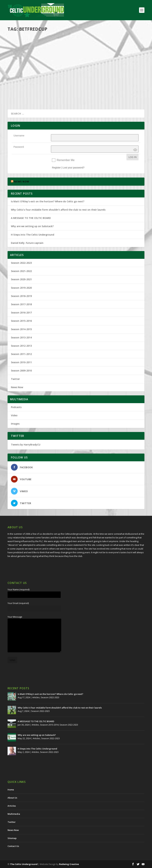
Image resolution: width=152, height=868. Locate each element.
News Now (17, 387)
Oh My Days (20, 69)
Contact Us (13, 846)
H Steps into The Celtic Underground (33, 235)
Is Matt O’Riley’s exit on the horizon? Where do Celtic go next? (48, 201)
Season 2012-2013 (21, 346)
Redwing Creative (69, 864)
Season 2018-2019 (21, 296)
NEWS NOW (22, 182)
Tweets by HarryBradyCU (26, 445)
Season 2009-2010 (21, 371)
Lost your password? (74, 168)
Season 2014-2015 (21, 329)
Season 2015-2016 (21, 321)
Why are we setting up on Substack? (32, 226)
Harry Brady (20, 74)
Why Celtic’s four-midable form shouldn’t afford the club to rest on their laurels (58, 210)
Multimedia (46, 74)
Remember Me (66, 160)
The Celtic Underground (24, 864)
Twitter (15, 379)
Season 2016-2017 (21, 313)
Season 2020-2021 (21, 279)
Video (14, 415)
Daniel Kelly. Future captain (27, 243)
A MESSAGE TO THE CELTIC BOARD (31, 218)
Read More (20, 95)
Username (19, 136)
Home (11, 790)
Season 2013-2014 (21, 337)
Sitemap (12, 838)
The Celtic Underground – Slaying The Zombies (108, 45)
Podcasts (57, 74)
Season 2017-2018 (21, 304)
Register (56, 168)
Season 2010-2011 (21, 362)
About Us (12, 798)
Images (15, 424)
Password (19, 147)
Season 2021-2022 (21, 271)
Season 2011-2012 (21, 354)
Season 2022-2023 (21, 263)
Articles (36, 697)
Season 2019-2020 (21, 288)
